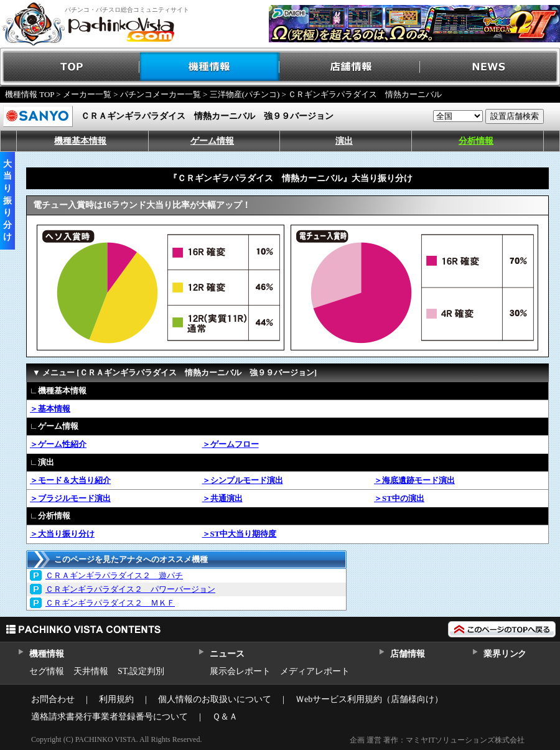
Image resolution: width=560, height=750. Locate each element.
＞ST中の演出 (399, 498)
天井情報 (91, 671)
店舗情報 (350, 67)
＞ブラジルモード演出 (70, 498)
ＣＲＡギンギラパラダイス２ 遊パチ (114, 575)
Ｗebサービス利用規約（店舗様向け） (369, 699)
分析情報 (476, 141)
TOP (70, 67)
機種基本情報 (80, 141)
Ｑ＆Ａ (225, 717)
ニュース (227, 654)
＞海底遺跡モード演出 (414, 480)
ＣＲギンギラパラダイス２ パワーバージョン (130, 589)
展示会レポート (240, 671)
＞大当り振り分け (62, 534)
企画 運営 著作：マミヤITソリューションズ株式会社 (437, 740)
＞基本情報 (50, 409)
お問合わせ (53, 699)
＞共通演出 (222, 498)
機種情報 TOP (30, 94)
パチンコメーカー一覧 (161, 94)
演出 (344, 141)
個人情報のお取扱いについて (215, 699)
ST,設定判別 (141, 671)
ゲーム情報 (212, 141)
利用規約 (116, 699)
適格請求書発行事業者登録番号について (110, 717)
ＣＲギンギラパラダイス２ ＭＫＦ (110, 603)
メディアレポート (315, 671)
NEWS (490, 67)
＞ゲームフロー (231, 444)
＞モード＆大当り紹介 (70, 480)
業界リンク (505, 654)
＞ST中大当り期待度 (240, 534)
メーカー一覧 (87, 94)
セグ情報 (47, 671)
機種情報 (210, 67)
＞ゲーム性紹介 (58, 444)
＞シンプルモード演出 (243, 480)
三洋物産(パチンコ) (245, 94)
